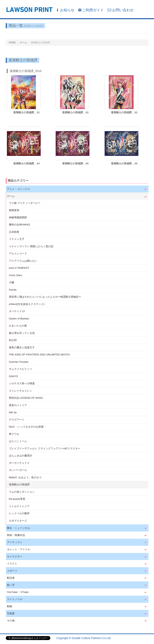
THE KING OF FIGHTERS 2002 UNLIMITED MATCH (39, 355)
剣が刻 (13, 340)
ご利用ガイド (91, 10)
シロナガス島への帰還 (22, 383)
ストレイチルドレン (21, 391)
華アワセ (14, 434)
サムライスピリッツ (21, 369)
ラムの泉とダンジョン (22, 492)
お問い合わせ (121, 10)
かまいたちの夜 (18, 326)
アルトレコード (18, 253)
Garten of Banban (19, 319)
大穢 (11, 282)
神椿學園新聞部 (18, 217)
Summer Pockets (19, 362)
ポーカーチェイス (19, 463)
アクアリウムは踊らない (23, 261)
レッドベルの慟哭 (19, 513)
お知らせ (65, 10)
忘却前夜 (14, 232)
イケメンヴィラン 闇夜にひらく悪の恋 (31, 246)
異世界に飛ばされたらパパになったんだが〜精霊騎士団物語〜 (45, 297)
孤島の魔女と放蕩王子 (22, 347)
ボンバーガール (18, 470)
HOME (12, 43)
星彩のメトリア (18, 405)
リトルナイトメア (19, 506)
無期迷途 (14, 210)
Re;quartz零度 (17, 499)
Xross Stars (16, 275)
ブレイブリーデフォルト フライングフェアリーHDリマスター (45, 448)
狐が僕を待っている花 (22, 333)
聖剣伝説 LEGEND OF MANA (26, 398)
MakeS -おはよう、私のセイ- (26, 477)
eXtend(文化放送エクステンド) (27, 304)
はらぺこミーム (18, 441)
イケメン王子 (17, 239)
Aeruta (13, 290)
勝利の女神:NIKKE (20, 225)
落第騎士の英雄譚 (19, 484)
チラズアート (17, 420)
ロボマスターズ (18, 521)
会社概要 (143, 638)
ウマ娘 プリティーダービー (25, 203)
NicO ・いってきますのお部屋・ (28, 427)
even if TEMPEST (19, 268)
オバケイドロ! (17, 311)
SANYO (13, 376)
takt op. (13, 412)
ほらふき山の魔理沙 (21, 456)
